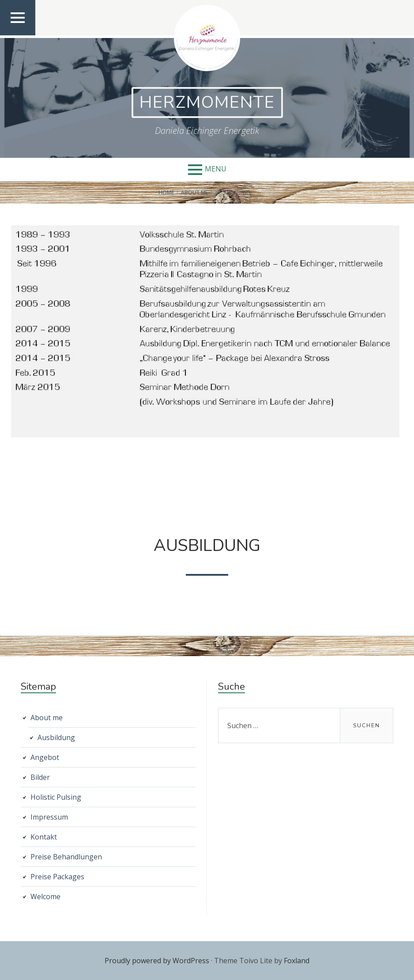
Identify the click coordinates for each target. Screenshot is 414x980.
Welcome (45, 896)
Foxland (297, 961)
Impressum (49, 817)
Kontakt (44, 837)
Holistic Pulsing (56, 797)
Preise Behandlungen (66, 857)
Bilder (40, 777)
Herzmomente (207, 102)
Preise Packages (57, 877)
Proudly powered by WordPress (157, 961)
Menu (216, 169)
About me (47, 718)
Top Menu (18, 35)
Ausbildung (56, 737)
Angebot (45, 757)
